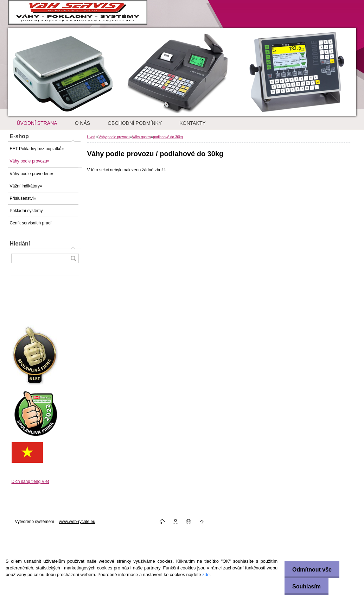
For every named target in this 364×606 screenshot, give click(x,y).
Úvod (91, 137)
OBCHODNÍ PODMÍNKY (135, 123)
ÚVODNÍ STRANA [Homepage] (37, 123)
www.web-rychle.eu (77, 522)
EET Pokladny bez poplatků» (37, 149)
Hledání (20, 244)
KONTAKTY (192, 123)
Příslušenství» (23, 198)
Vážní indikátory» (26, 186)
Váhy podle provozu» (30, 161)
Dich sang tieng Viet (30, 481)
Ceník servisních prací (31, 223)
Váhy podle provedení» (31, 174)
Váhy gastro (141, 137)
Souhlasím (305, 586)
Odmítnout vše (310, 570)
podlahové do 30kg (168, 137)
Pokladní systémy (26, 211)
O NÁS (83, 123)
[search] (73, 258)
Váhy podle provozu (114, 137)
